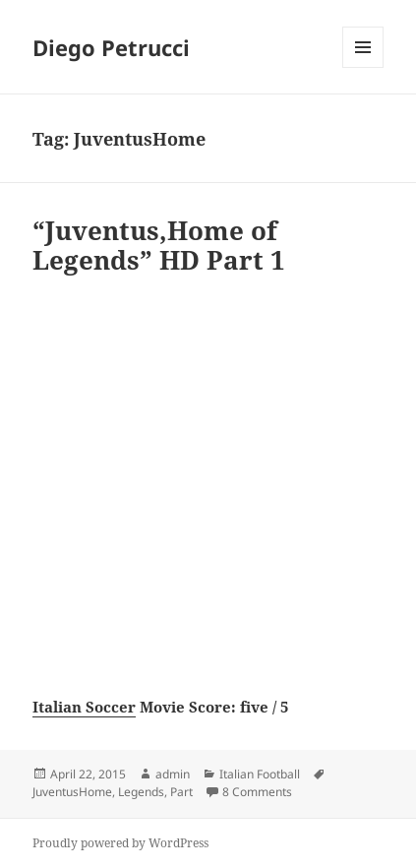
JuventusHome (72, 792)
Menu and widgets (363, 67)
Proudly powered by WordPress (120, 843)
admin (173, 774)
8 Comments (257, 792)
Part (181, 792)
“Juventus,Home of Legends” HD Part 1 (159, 245)
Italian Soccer (84, 707)
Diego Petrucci (111, 47)
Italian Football (260, 774)
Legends (141, 792)
